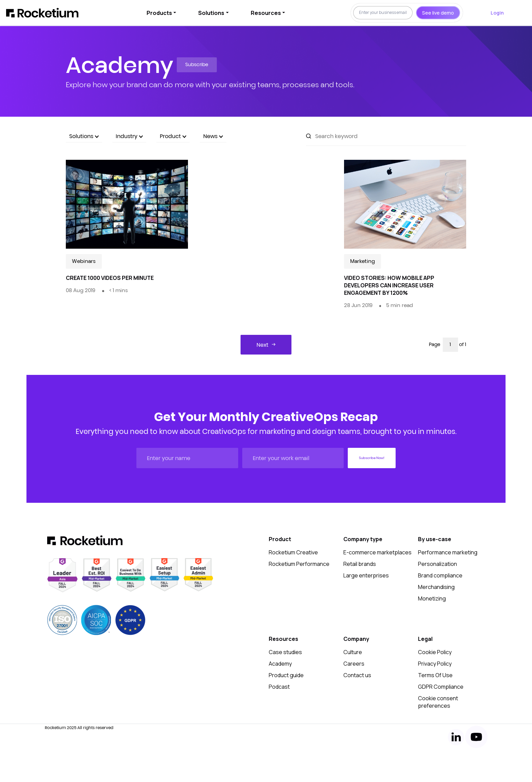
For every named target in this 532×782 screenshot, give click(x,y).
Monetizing (432, 598)
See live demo (438, 13)
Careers (354, 664)
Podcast (279, 687)
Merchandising (436, 587)
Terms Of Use (435, 675)
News (213, 136)
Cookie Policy (435, 652)
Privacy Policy (435, 664)
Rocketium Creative (293, 552)
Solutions (211, 13)
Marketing (363, 261)
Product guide (286, 675)
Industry (129, 136)
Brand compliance (440, 575)
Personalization (438, 564)
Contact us (357, 675)
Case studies (285, 652)
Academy (280, 664)
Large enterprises (366, 575)
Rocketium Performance (299, 564)
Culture (353, 652)
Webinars (84, 261)
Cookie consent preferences (438, 702)
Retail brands (360, 564)
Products (159, 13)
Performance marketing (448, 552)
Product (173, 136)
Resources (266, 13)
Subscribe (197, 64)
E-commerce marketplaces (377, 552)
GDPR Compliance (441, 687)
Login (497, 13)
